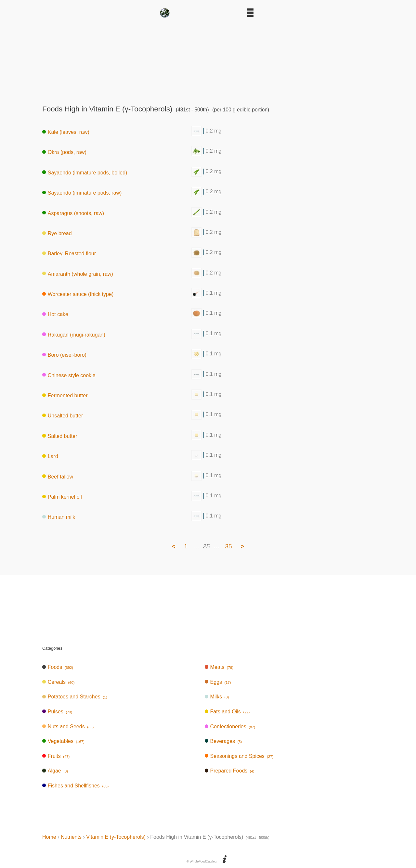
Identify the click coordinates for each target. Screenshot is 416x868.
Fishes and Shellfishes (75, 786)
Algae (55, 771)
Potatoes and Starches (75, 697)
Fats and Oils (227, 712)
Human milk (59, 517)
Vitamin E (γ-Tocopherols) (116, 837)
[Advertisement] (208, 59)
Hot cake (55, 314)
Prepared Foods (230, 771)
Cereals (58, 682)
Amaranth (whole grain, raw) (78, 274)
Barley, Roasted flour (69, 254)
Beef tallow (58, 476)
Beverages (223, 741)
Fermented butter (65, 396)
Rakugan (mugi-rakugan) (74, 334)
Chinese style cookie (69, 375)
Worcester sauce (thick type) (78, 294)
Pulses (57, 712)
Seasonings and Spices (239, 756)
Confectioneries (230, 727)
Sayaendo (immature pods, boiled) (85, 172)
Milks (217, 697)
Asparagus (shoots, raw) (73, 213)
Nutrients (71, 837)
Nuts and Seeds (68, 727)
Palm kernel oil (62, 497)
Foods (58, 667)
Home (49, 837)
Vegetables (63, 741)
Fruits (56, 756)
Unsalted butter (63, 416)
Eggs (218, 682)
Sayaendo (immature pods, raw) (82, 193)
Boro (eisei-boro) (64, 355)
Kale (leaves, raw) (66, 132)
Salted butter (60, 436)
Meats (219, 667)
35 (228, 546)
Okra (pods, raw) (64, 152)
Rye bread (57, 233)
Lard (50, 456)
